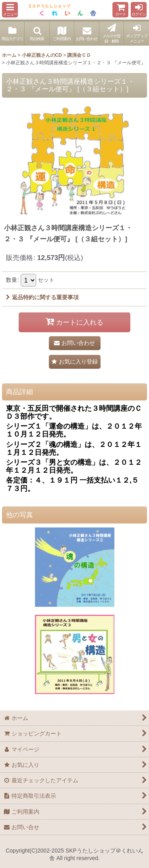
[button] (10, 10)
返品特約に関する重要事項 (42, 297)
